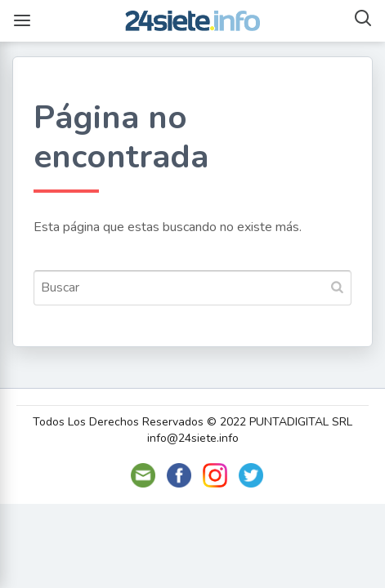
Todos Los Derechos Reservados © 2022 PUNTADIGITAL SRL (192, 422)
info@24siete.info (193, 438)
